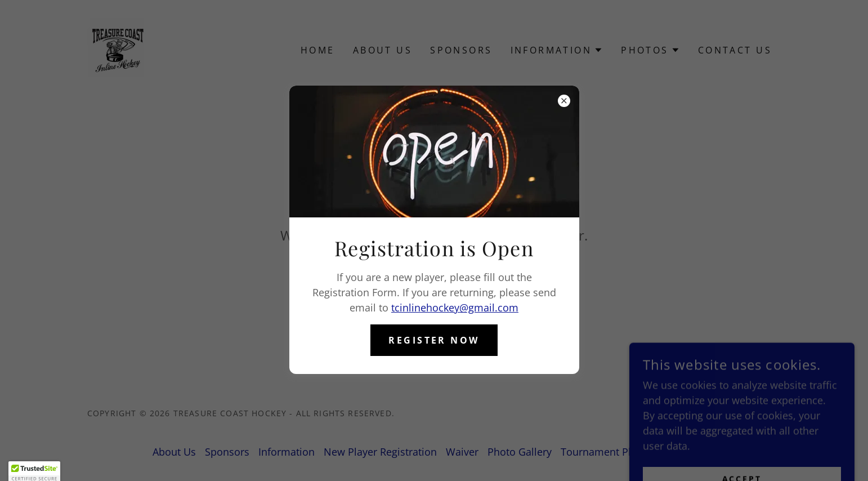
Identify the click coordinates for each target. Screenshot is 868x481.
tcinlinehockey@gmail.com (455, 308)
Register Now (434, 340)
